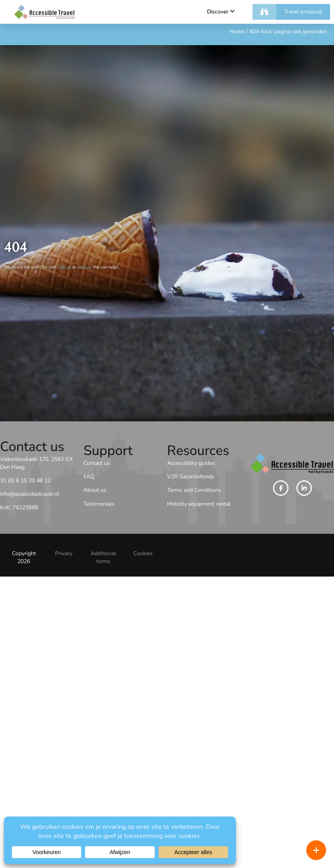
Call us (64, 267)
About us (95, 490)
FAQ (89, 477)
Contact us (97, 463)
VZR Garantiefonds (191, 477)
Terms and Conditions (194, 490)
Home (237, 31)
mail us (84, 267)
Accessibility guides (191, 463)
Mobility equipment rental (199, 504)
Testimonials (99, 504)
